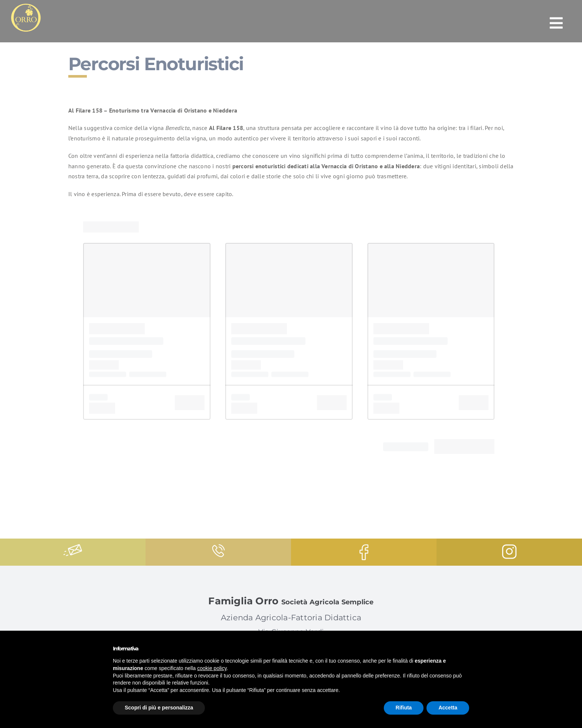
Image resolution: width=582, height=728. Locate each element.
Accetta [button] (448, 708)
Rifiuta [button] (404, 708)
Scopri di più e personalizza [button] (159, 708)
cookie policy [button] (212, 668)
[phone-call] (218, 547)
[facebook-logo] (364, 547)
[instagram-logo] (509, 547)
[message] (73, 547)
